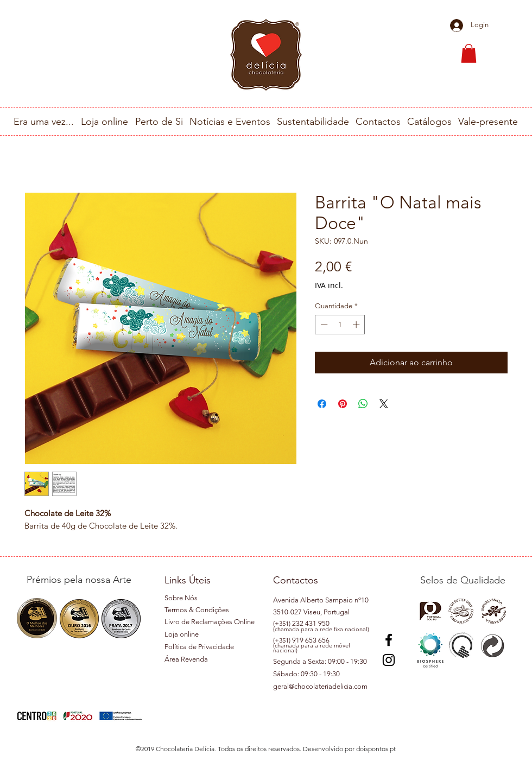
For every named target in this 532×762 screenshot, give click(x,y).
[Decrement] (323, 325)
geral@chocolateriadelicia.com (320, 686)
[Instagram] (389, 660)
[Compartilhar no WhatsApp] (363, 404)
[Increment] (357, 325)
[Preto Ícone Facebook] (389, 640)
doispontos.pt (376, 749)
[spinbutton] (340, 325)
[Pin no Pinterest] (343, 404)
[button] (469, 53)
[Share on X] (384, 404)
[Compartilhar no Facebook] (322, 404)
